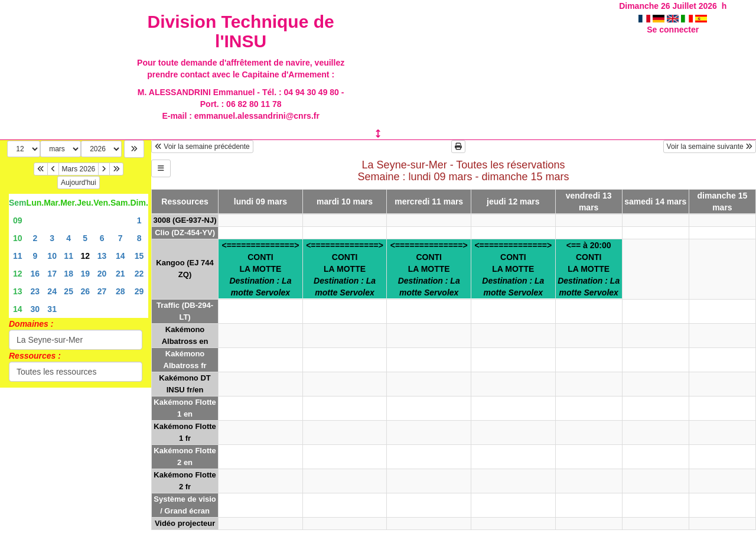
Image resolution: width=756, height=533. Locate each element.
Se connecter (673, 30)
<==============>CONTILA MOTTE (261, 269)
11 (18, 256)
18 (69, 274)
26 (85, 291)
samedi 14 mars (655, 201)
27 (102, 291)
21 (120, 274)
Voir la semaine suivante (710, 147)
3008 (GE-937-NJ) (185, 220)
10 (18, 238)
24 (52, 291)
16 (35, 274)
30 (35, 309)
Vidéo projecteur (185, 523)
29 (139, 291)
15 (139, 256)
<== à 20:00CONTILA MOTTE (589, 269)
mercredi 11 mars (429, 201)
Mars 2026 (79, 169)
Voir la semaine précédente (202, 147)
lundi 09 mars (260, 201)
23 (35, 291)
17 (52, 274)
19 (85, 274)
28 (120, 291)
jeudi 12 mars (513, 201)
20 (102, 274)
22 (139, 274)
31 (52, 309)
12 (18, 274)
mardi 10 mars (345, 201)
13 (102, 256)
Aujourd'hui (79, 183)
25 (69, 291)
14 (120, 256)
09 (18, 220)
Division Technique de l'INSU (241, 31)
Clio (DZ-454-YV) (185, 233)
